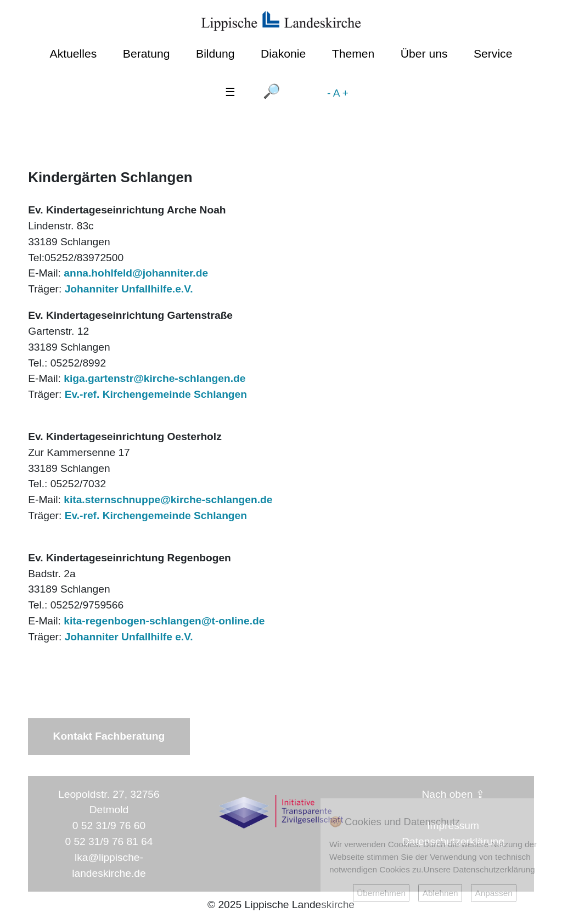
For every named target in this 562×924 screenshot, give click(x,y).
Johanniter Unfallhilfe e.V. (129, 637)
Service (493, 53)
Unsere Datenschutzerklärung (479, 869)
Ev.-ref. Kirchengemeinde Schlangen (156, 394)
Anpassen (493, 893)
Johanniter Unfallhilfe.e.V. (129, 289)
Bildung (215, 53)
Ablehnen (440, 893)
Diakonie (283, 53)
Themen (353, 53)
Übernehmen (381, 893)
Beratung (147, 53)
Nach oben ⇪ (453, 794)
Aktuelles (74, 53)
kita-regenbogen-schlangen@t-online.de (164, 621)
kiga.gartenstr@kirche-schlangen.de (153, 378)
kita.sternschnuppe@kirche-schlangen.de (168, 500)
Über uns (424, 53)
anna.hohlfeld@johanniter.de (136, 273)
